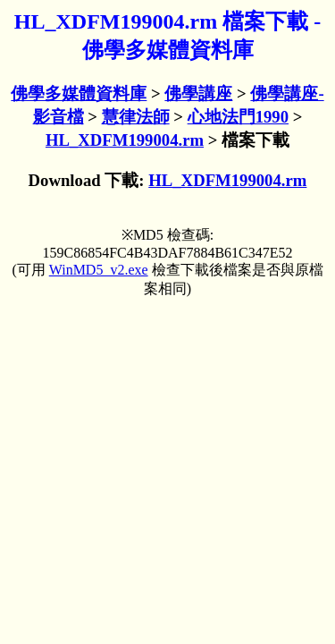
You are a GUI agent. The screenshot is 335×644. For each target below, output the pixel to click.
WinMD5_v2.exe (99, 270)
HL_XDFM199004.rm (125, 140)
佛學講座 (198, 93)
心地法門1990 (238, 117)
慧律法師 (136, 117)
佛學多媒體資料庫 (79, 93)
